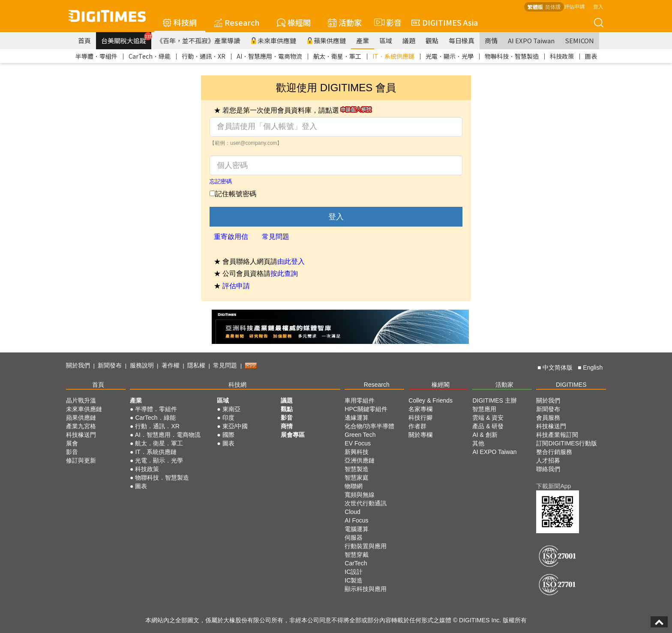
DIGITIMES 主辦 (494, 400)
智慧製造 (357, 469)
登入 (598, 6)
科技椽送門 (81, 435)
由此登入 (291, 261)
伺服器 (354, 537)
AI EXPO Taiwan (531, 40)
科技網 (180, 22)
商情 (491, 40)
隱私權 (196, 365)
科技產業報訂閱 (557, 435)
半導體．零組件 (96, 56)
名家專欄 (420, 409)
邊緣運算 (357, 418)
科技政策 (562, 56)
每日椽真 (462, 40)
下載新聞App (553, 486)
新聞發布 (110, 365)
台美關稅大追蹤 (126, 39)
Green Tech (360, 435)
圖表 (591, 56)
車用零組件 (360, 400)
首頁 (84, 40)
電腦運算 (357, 529)
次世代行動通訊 (366, 503)
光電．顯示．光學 (450, 56)
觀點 (432, 40)
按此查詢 (284, 273)
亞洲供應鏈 (360, 460)
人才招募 (548, 460)
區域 (386, 40)
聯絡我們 (548, 469)
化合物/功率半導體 (369, 426)
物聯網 (354, 486)
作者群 (417, 426)
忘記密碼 (221, 181)
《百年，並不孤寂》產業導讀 (198, 40)
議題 (409, 40)
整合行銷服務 (554, 452)
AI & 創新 (485, 435)
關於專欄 (420, 435)
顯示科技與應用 (366, 589)
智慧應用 (484, 409)
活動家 (345, 22)
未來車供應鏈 (273, 40)
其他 (478, 443)
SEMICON (579, 40)
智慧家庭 (357, 478)
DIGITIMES (571, 385)
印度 (228, 418)
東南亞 (231, 409)
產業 (363, 40)
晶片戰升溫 (81, 400)
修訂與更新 (81, 460)
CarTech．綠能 (150, 56)
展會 (72, 443)
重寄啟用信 (231, 237)
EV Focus (358, 443)
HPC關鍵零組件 (366, 409)
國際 (228, 435)
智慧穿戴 (357, 555)
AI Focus (356, 520)
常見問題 (276, 237)
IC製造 (354, 580)
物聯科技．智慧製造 (512, 56)
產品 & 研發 (488, 426)
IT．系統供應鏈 (393, 56)
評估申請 (574, 6)
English (593, 367)
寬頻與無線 (360, 495)
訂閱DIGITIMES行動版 (567, 443)
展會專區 (293, 435)
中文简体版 (558, 367)
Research (237, 22)
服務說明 (142, 365)
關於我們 (78, 365)
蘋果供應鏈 (326, 40)
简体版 (553, 7)
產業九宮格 (81, 426)
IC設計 (354, 572)
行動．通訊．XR (204, 56)
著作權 (171, 365)
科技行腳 (420, 418)
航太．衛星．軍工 (337, 56)
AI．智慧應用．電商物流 (269, 56)
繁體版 (535, 7)
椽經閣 (294, 22)
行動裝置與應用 (366, 546)
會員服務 (548, 418)
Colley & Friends (430, 400)
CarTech (356, 563)
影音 (387, 22)
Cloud (352, 512)
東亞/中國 (235, 426)
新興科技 (357, 452)
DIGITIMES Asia (445, 22)
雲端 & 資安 (488, 418)
